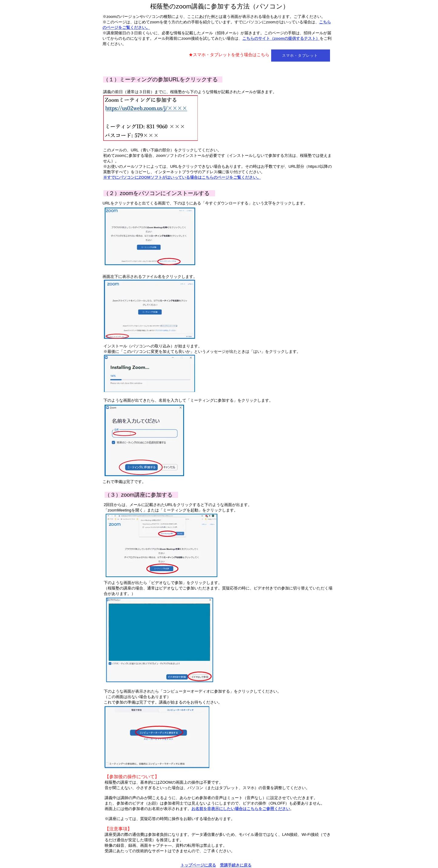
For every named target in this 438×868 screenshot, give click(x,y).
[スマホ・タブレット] (301, 56)
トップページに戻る (198, 865)
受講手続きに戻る (236, 865)
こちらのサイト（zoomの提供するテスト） (281, 38)
